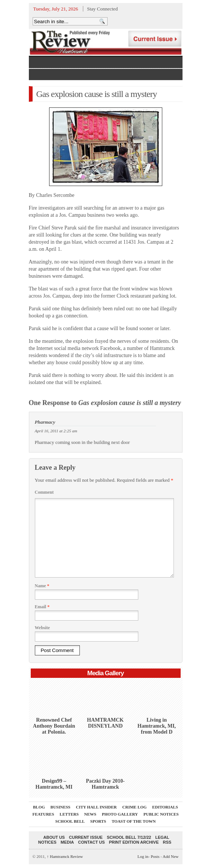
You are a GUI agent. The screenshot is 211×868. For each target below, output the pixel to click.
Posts (155, 856)
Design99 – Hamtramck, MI (54, 784)
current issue (86, 837)
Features (43, 814)
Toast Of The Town (134, 821)
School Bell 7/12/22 (129, 837)
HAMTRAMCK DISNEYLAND (105, 723)
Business (61, 807)
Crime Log (134, 807)
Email (42, 607)
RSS (167, 842)
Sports (98, 821)
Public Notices (161, 814)
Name (42, 586)
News (90, 814)
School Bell (70, 821)
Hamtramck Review (65, 856)
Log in (143, 856)
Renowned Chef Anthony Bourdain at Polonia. (54, 726)
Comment (44, 492)
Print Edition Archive (134, 842)
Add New (171, 856)
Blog (39, 807)
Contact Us (91, 842)
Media (67, 842)
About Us (54, 837)
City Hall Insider (97, 807)
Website (43, 628)
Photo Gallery (120, 814)
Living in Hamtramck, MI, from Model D (157, 726)
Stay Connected (102, 9)
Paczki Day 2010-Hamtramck (105, 784)
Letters (69, 814)
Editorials (165, 807)
